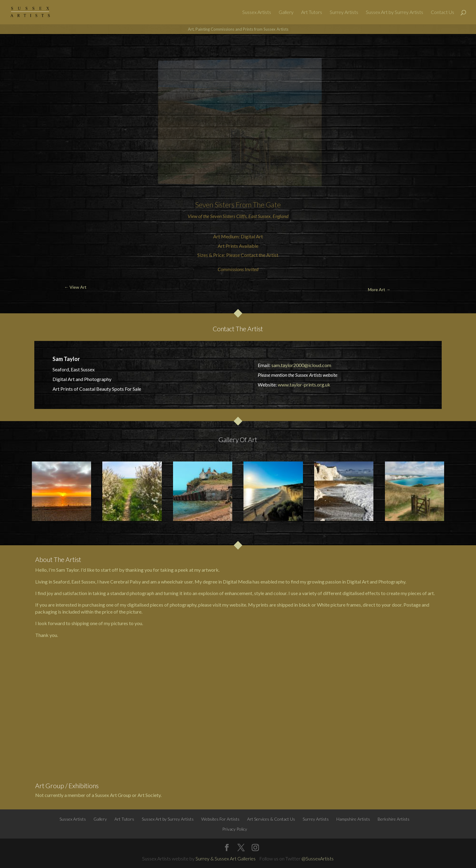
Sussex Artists (257, 12)
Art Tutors (312, 12)
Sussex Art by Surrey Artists (394, 12)
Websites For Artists (220, 819)
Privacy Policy (235, 829)
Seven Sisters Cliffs (228, 216)
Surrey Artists (344, 12)
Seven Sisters (215, 205)
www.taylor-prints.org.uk (304, 385)
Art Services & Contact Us (271, 819)
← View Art (37, 48)
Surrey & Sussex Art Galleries (226, 858)
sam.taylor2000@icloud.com (301, 365)
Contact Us (442, 12)
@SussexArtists (318, 858)
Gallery (286, 12)
